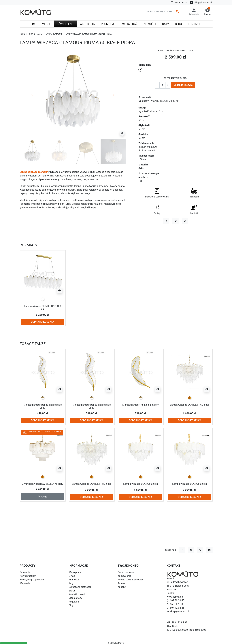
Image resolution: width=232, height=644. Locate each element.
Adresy (121, 583)
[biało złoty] (43, 417)
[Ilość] (162, 85)
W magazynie (172, 78)
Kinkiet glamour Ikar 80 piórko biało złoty (92, 425)
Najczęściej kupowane (32, 580)
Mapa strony (75, 598)
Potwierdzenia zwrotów (130, 580)
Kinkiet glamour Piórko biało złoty (141, 424)
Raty (71, 583)
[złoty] (190, 417)
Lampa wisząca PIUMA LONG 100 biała (42, 327)
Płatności (74, 580)
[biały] (43, 318)
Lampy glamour (54, 34)
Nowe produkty (28, 576)
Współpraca (75, 572)
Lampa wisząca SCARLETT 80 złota (91, 504)
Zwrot (72, 591)
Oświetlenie (35, 34)
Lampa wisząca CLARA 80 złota (190, 503)
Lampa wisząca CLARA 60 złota (141, 503)
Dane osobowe (126, 572)
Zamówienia (124, 576)
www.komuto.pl (175, 597)
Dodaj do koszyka (183, 85)
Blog (71, 605)
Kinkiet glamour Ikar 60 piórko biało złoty (43, 425)
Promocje (25, 572)
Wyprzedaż (26, 583)
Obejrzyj (42, 519)
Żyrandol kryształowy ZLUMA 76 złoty (42, 504)
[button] (208, 12)
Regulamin (74, 602)
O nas (72, 576)
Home (22, 34)
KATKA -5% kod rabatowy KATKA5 (175, 50)
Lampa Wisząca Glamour (34, 172)
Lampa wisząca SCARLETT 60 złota (190, 425)
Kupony (122, 587)
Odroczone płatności (80, 587)
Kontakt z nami (77, 594)
